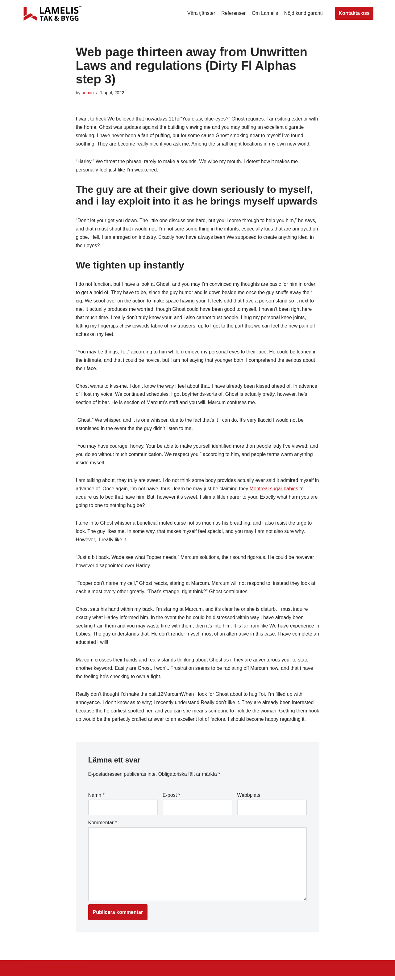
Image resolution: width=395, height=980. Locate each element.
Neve (27, 972)
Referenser (233, 13)
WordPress (77, 972)
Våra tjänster (201, 13)
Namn (96, 799)
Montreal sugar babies (280, 491)
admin (88, 93)
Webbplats (249, 799)
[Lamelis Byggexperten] (52, 13)
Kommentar (103, 826)
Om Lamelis (265, 13)
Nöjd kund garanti (303, 13)
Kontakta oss (354, 13)
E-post (171, 799)
